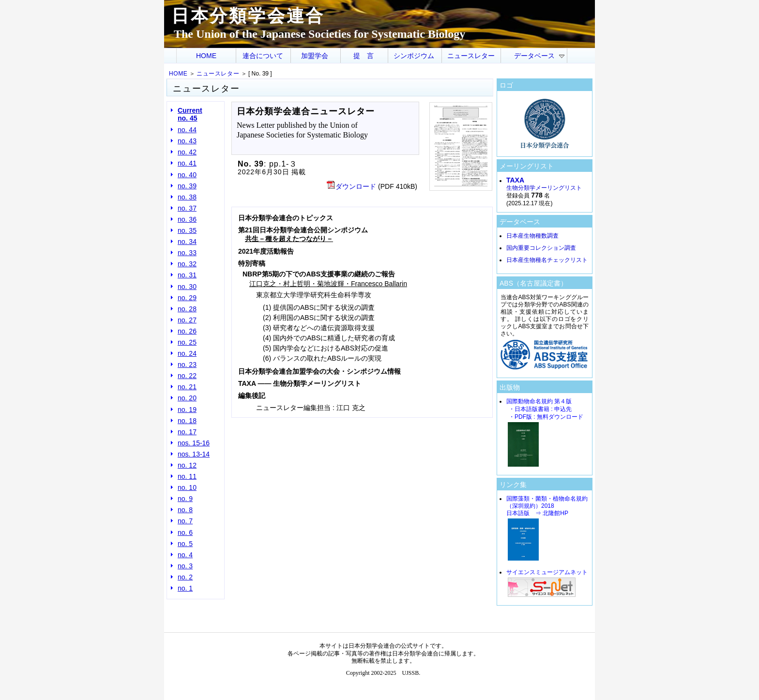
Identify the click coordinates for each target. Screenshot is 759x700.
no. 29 (187, 298)
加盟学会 (315, 56)
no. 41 (187, 163)
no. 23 (187, 365)
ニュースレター (471, 56)
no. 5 (185, 544)
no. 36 (187, 219)
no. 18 (187, 421)
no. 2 (185, 577)
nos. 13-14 (194, 454)
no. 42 (187, 152)
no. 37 (187, 208)
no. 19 (187, 410)
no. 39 (187, 186)
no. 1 (185, 588)
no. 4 (185, 555)
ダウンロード (351, 186)
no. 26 (187, 331)
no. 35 (187, 230)
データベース (539, 56)
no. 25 (187, 342)
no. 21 (187, 387)
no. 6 (185, 533)
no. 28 (187, 309)
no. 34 (187, 242)
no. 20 (187, 398)
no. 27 (187, 320)
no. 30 (187, 287)
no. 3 (185, 566)
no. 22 (187, 376)
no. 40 (187, 175)
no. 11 (187, 476)
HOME (206, 56)
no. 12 (187, 465)
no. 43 (187, 141)
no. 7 (185, 521)
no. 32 (187, 264)
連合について (263, 56)
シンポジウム (414, 56)
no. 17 (187, 432)
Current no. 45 (190, 114)
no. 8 (185, 510)
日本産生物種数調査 (532, 236)
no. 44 (187, 130)
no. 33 (187, 253)
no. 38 (187, 197)
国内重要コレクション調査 (541, 248)
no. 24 (187, 353)
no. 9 (185, 499)
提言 (367, 56)
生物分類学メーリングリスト (544, 184)
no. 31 (187, 275)
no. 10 (187, 487)
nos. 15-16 (194, 443)
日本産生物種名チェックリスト (547, 260)
